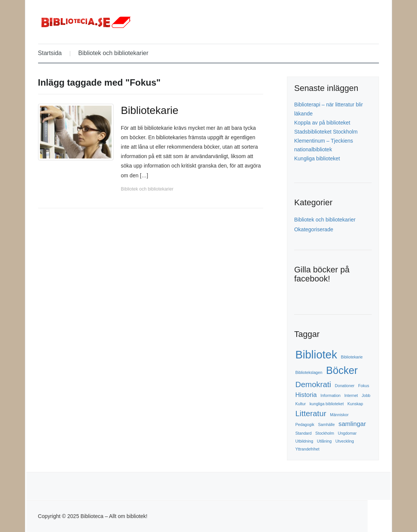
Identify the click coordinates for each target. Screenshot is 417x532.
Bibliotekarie (150, 110)
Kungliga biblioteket (317, 158)
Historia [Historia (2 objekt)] (306, 395)
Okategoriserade (314, 229)
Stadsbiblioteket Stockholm (326, 132)
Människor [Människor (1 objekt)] (339, 415)
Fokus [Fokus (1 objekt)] (364, 386)
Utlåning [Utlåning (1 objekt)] (324, 441)
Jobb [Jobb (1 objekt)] (366, 395)
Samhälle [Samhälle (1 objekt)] (326, 424)
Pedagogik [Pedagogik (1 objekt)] (305, 424)
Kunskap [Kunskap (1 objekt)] (355, 404)
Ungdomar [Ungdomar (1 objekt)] (347, 433)
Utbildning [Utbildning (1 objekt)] (304, 441)
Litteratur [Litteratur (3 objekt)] (311, 413)
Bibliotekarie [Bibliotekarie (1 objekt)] (352, 357)
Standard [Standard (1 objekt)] (303, 433)
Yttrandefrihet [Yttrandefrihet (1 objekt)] (307, 449)
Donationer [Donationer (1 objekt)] (345, 386)
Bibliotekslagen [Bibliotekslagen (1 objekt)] (309, 372)
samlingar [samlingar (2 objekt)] (352, 424)
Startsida (50, 53)
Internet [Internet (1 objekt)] (351, 395)
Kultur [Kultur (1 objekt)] (300, 404)
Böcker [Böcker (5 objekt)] (342, 371)
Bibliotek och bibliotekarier (113, 53)
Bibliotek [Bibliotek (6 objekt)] (316, 354)
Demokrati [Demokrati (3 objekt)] (313, 384)
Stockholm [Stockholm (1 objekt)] (325, 433)
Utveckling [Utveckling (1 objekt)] (345, 441)
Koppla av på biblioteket (322, 123)
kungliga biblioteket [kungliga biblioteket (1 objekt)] (327, 404)
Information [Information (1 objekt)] (330, 395)
